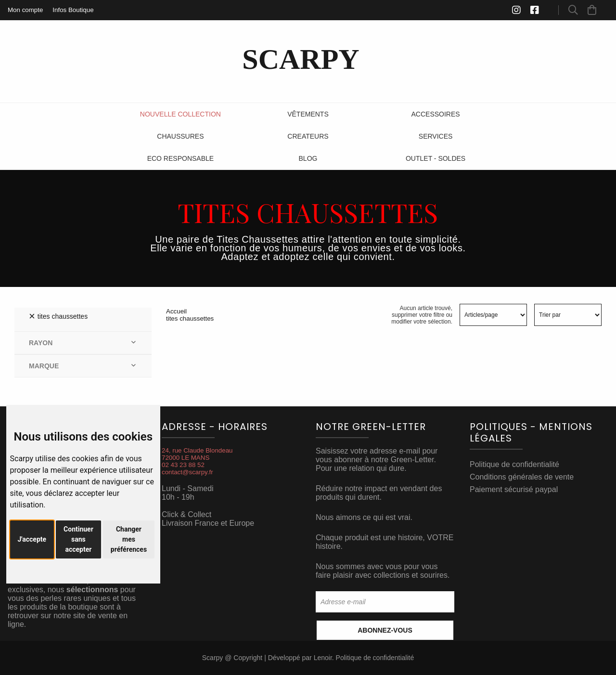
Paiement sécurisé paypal (514, 489)
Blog (308, 158)
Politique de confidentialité (514, 464)
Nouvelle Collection (180, 114)
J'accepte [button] (32, 539)
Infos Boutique (73, 10)
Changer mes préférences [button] (129, 539)
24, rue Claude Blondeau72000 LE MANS (197, 454)
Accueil (176, 311)
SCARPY (301, 59)
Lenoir (323, 658)
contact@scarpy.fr (187, 472)
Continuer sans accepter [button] (78, 539)
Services (436, 136)
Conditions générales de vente (522, 477)
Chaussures (180, 136)
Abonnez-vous (385, 630)
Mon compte (25, 10)
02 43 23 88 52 (183, 465)
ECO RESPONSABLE (181, 158)
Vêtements (308, 114)
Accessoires (436, 114)
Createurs (308, 136)
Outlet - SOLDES (436, 158)
